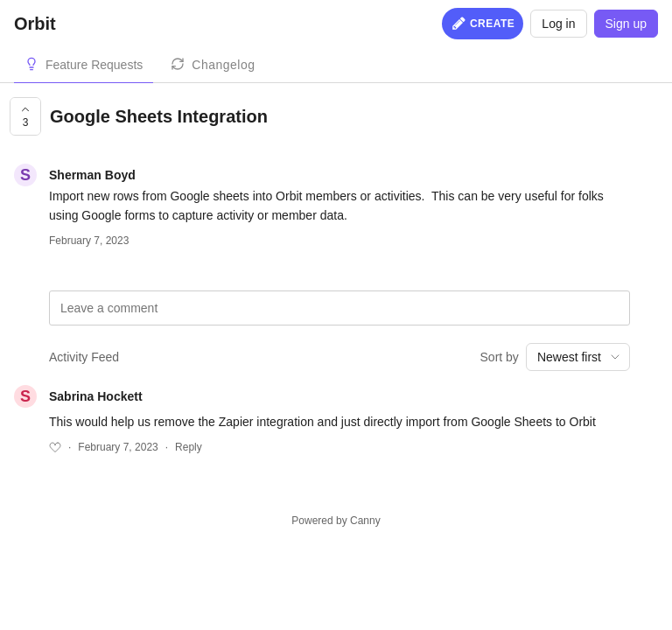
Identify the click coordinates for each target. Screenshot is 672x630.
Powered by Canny (336, 521)
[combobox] (578, 357)
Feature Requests (94, 65)
